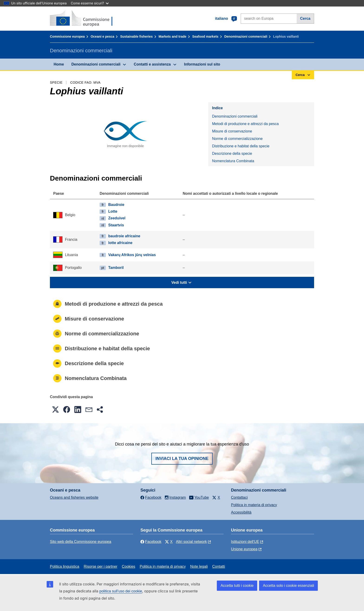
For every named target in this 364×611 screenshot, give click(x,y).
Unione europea (244, 549)
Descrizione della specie (232, 154)
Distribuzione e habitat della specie (241, 146)
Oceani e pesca (102, 36)
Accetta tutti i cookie (237, 586)
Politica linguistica (65, 566)
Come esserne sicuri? (90, 3)
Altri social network (191, 542)
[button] (55, 410)
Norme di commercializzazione (237, 139)
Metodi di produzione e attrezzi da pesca (245, 124)
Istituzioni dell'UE (245, 542)
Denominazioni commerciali (246, 36)
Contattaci (239, 497)
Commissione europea (67, 36)
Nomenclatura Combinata (233, 161)
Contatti (219, 566)
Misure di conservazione (232, 131)
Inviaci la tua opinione (182, 459)
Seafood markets (205, 36)
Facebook (151, 542)
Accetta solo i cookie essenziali (288, 586)
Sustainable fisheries (136, 36)
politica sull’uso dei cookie (121, 591)
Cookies (129, 566)
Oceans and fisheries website (74, 497)
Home (59, 64)
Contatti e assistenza (152, 64)
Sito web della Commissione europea (81, 542)
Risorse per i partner (101, 566)
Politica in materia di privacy (254, 505)
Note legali (199, 566)
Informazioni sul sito (202, 64)
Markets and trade (172, 36)
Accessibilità (241, 512)
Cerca (305, 18)
